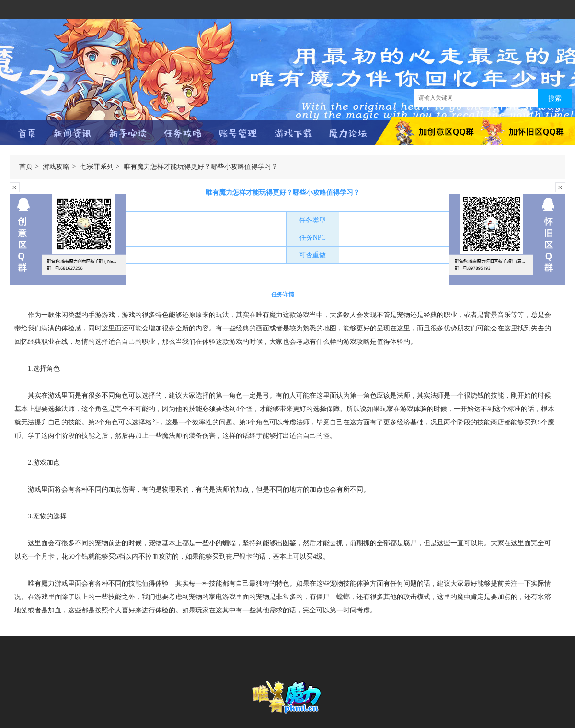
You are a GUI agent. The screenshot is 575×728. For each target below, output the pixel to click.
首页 (26, 167)
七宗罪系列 (97, 167)
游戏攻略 (56, 167)
